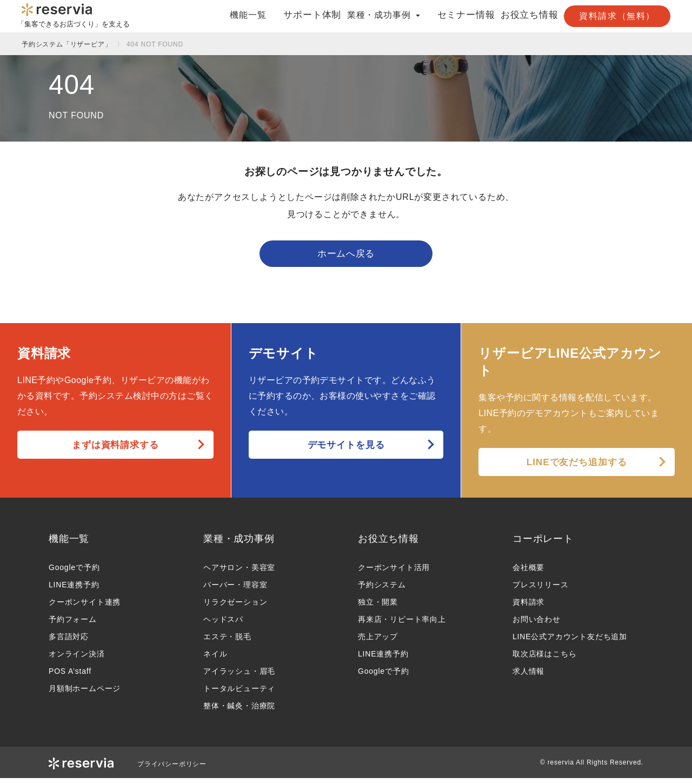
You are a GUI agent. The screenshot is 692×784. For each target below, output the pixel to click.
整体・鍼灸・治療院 (239, 712)
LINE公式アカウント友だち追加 (570, 642)
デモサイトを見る (346, 450)
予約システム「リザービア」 (66, 44)
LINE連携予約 (74, 591)
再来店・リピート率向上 (402, 625)
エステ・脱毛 (227, 642)
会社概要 (528, 573)
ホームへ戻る (346, 257)
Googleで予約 (74, 573)
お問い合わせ (537, 625)
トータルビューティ (239, 694)
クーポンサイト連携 (85, 608)
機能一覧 (223, 15)
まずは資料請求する (115, 450)
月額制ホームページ (85, 694)
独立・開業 (378, 608)
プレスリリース (541, 591)
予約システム (382, 591)
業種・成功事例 (239, 544)
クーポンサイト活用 (394, 573)
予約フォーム (73, 625)
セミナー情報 (448, 15)
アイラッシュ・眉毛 (239, 677)
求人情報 (528, 677)
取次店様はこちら (544, 660)
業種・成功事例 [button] (367, 15)
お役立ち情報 (519, 15)
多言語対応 (69, 642)
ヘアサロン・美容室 (239, 573)
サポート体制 (286, 15)
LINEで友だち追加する (577, 467)
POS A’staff (70, 677)
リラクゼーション (235, 608)
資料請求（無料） (617, 16)
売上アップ (378, 642)
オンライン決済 (77, 660)
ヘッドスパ (223, 625)
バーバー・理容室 (235, 591)
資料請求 (528, 608)
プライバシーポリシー (172, 770)
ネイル (215, 660)
